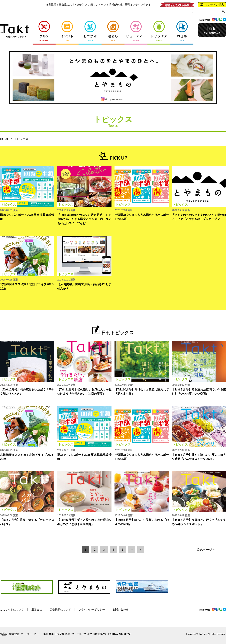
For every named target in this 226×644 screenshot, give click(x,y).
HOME (4, 139)
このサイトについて (12, 609)
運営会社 (37, 609)
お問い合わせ (121, 609)
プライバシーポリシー (92, 609)
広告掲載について (60, 609)
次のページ (206, 549)
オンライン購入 (212, 5)
